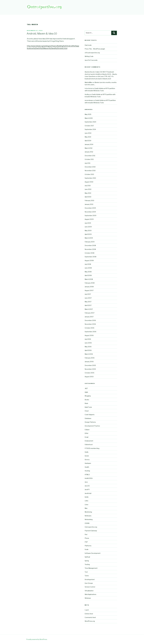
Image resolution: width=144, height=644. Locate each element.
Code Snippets (90, 415)
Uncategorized (90, 579)
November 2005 (90, 369)
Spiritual (87, 557)
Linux (86, 505)
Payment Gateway (91, 531)
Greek (87, 456)
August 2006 (89, 335)
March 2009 (89, 238)
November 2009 (90, 212)
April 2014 (88, 141)
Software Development (93, 553)
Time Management (91, 568)
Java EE (87, 486)
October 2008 (89, 253)
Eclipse (87, 430)
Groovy (87, 460)
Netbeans (88, 516)
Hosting (87, 471)
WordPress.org (90, 621)
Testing (87, 564)
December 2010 (90, 167)
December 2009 (90, 208)
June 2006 (88, 343)
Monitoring (88, 512)
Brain (86, 403)
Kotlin (87, 497)
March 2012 (89, 148)
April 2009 (88, 234)
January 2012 (89, 152)
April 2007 (88, 305)
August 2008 (89, 260)
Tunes (87, 576)
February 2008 (90, 283)
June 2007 (88, 298)
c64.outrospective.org (92, 53)
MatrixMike (88, 82)
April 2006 (88, 350)
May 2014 (88, 137)
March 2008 (89, 279)
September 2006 (90, 332)
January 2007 (89, 317)
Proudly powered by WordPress (37, 639)
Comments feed (90, 617)
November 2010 (90, 171)
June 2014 (88, 133)
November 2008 (90, 249)
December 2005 (90, 365)
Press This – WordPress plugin (95, 49)
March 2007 (89, 309)
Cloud (87, 411)
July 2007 (88, 294)
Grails (87, 452)
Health (87, 467)
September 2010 (90, 178)
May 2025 (88, 114)
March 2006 (89, 354)
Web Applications (90, 594)
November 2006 (90, 324)
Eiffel (86, 433)
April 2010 (88, 197)
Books (87, 400)
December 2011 (90, 156)
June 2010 (88, 189)
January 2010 (89, 204)
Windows (88, 598)
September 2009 (90, 216)
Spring (87, 561)
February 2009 (90, 242)
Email (86, 437)
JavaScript (88, 493)
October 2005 (89, 373)
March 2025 (89, 118)
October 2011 (89, 159)
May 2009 (88, 231)
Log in (87, 610)
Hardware (88, 463)
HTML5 (87, 475)
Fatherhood (89, 445)
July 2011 (87, 163)
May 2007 (88, 302)
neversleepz (89, 100)
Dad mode (88, 45)
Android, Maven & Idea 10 (42, 34)
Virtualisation (89, 591)
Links (86, 501)
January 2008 (89, 287)
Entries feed (89, 614)
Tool (86, 572)
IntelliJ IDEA (89, 478)
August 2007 (89, 290)
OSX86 (87, 523)
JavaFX (87, 489)
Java (86, 482)
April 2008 (88, 275)
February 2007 (90, 313)
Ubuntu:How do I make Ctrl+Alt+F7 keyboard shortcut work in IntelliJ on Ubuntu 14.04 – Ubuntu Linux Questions (101, 74)
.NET (86, 388)
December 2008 (90, 245)
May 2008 (88, 272)
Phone (87, 538)
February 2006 (90, 358)
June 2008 (88, 268)
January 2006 (89, 362)
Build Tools (88, 407)
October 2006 (89, 328)
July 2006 (88, 339)
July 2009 (88, 223)
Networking (89, 519)
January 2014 (89, 144)
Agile (86, 392)
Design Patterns (90, 422)
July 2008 (88, 264)
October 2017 (89, 126)
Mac (86, 508)
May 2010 (88, 193)
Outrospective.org (91, 527)
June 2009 (88, 227)
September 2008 (90, 257)
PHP (86, 542)
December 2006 (90, 320)
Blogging (88, 396)
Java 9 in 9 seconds (91, 60)
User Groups (89, 583)
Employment (89, 441)
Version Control (90, 587)
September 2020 (90, 122)
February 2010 (89, 200)
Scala (86, 549)
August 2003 (89, 377)
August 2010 (89, 182)
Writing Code (89, 56)
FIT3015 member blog (92, 448)
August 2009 (89, 219)
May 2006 (88, 347)
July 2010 (88, 186)
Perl (86, 534)
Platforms (88, 546)
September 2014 (90, 129)
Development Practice (92, 426)
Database (88, 418)
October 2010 (89, 174)
